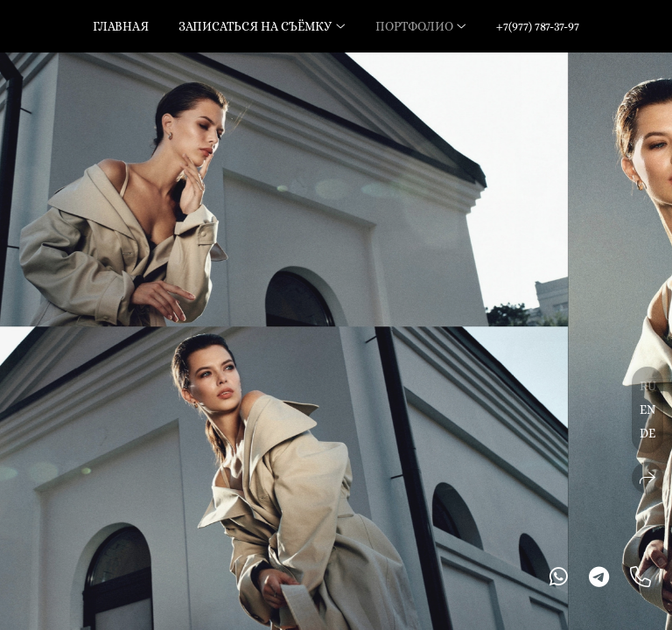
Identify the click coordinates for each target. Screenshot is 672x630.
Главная (121, 26)
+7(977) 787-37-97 (538, 26)
